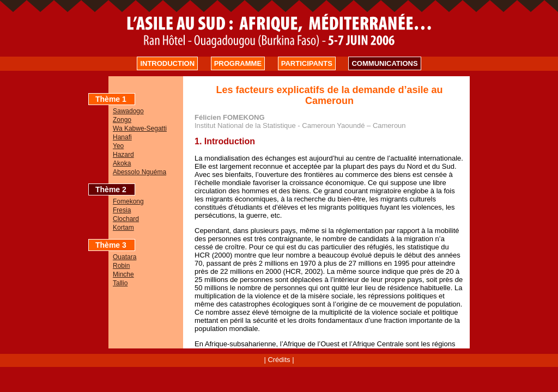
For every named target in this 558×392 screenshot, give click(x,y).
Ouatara (125, 257)
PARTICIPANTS (307, 63)
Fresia (122, 210)
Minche (123, 274)
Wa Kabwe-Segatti (140, 128)
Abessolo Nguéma (139, 172)
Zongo (122, 120)
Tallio (120, 283)
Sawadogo (128, 111)
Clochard (126, 219)
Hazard (123, 155)
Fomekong (128, 201)
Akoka (122, 163)
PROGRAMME (238, 63)
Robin (121, 266)
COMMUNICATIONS (384, 63)
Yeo (118, 146)
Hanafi (122, 137)
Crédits (279, 360)
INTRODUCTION (167, 63)
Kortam (123, 228)
